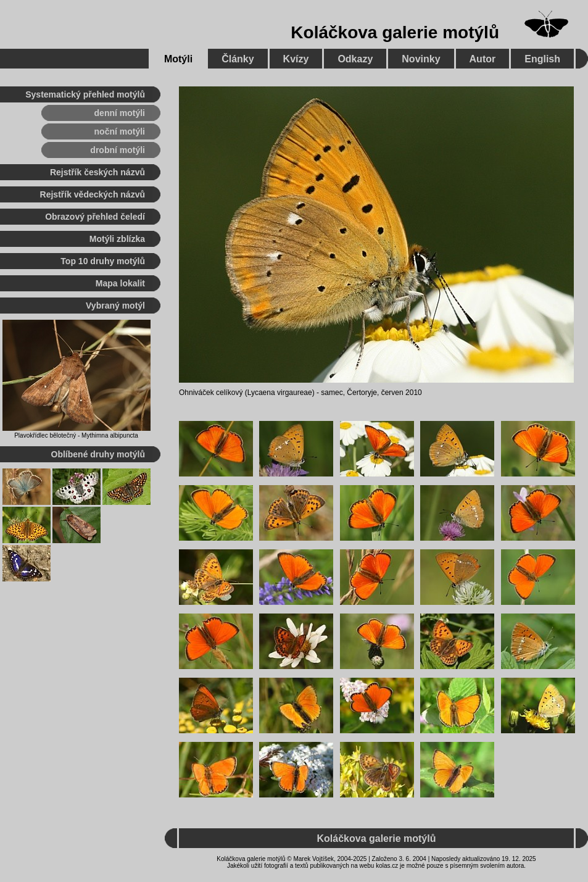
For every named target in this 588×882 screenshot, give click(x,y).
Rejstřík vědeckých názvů (93, 194)
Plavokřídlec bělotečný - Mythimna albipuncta (76, 435)
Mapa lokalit (120, 283)
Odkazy (355, 59)
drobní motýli (118, 150)
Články (238, 59)
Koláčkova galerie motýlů (395, 32)
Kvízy (296, 59)
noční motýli (120, 131)
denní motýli (120, 113)
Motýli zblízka (117, 239)
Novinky (421, 59)
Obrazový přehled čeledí (95, 217)
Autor (483, 59)
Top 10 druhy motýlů (103, 261)
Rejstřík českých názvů (97, 172)
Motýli (178, 59)
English (542, 59)
